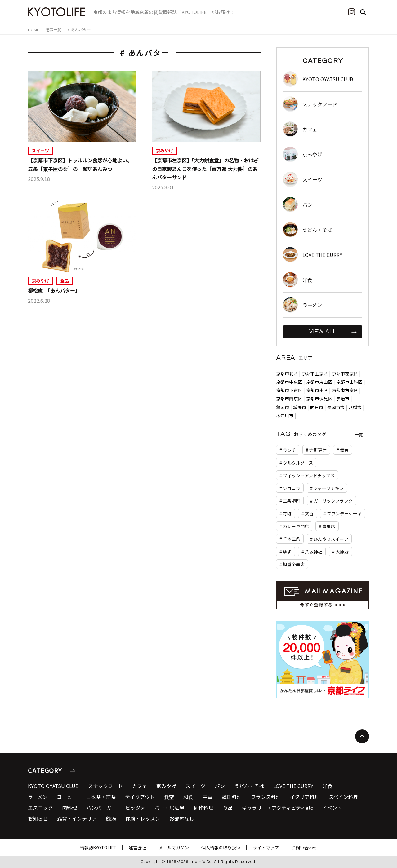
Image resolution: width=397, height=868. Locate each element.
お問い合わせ (304, 848)
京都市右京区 (345, 390)
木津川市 (285, 416)
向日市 (317, 407)
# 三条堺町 (290, 501)
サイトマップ (266, 848)
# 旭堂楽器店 (292, 564)
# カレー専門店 (294, 526)
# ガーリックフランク (331, 501)
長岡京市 (336, 407)
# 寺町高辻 (316, 450)
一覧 (359, 435)
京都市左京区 (345, 373)
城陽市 (300, 407)
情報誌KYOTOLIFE (98, 848)
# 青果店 (327, 526)
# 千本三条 (290, 539)
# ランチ (288, 450)
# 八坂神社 (312, 552)
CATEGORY (45, 770)
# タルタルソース (296, 463)
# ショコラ (290, 488)
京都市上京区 (315, 373)
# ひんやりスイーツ (329, 539)
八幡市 (355, 407)
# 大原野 (340, 552)
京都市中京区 (289, 382)
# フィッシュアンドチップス (307, 475)
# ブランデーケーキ (343, 513)
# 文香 (308, 513)
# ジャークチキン (327, 488)
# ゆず (285, 552)
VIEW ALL (323, 332)
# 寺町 (285, 513)
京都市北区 (287, 373)
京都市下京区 (289, 390)
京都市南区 (317, 390)
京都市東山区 (319, 382)
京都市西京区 (289, 399)
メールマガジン (174, 848)
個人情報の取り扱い (221, 848)
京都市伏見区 (319, 399)
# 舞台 (343, 450)
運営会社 (137, 848)
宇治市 (343, 399)
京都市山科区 (349, 382)
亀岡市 (283, 407)
